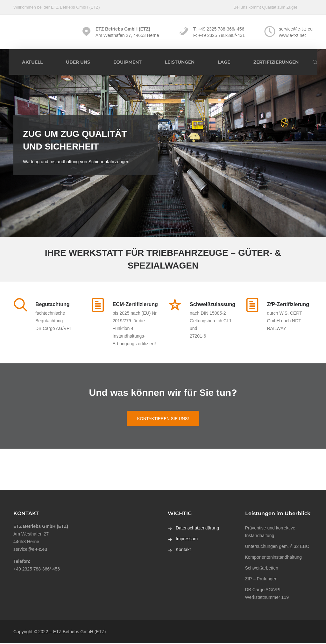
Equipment (128, 62)
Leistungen (180, 62)
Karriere (160, 87)
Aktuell (32, 62)
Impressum (187, 540)
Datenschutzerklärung (197, 529)
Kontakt (183, 550)
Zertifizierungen (276, 62)
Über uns (78, 62)
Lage (224, 62)
